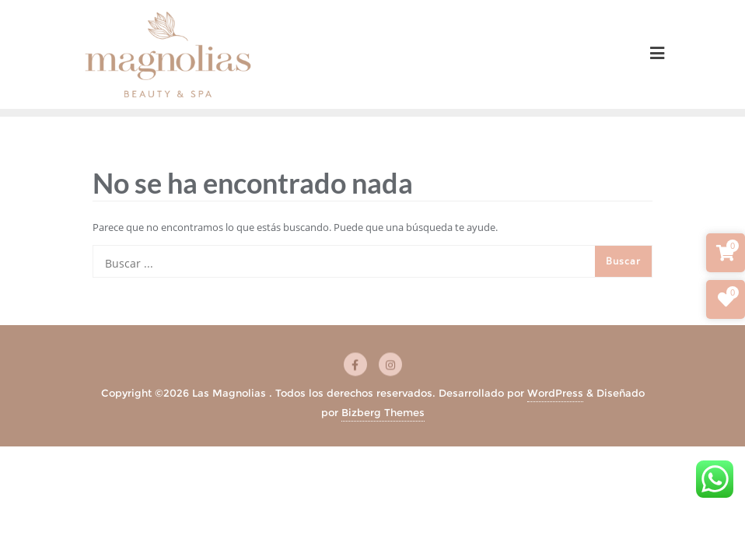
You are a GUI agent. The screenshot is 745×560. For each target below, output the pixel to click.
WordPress (555, 393)
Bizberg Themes (383, 412)
